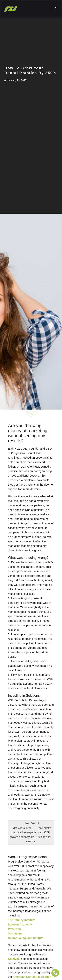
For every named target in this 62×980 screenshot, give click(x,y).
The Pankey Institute (22, 920)
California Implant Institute (26, 938)
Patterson (14, 929)
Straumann (15, 933)
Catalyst (13, 959)
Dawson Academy (20, 924)
